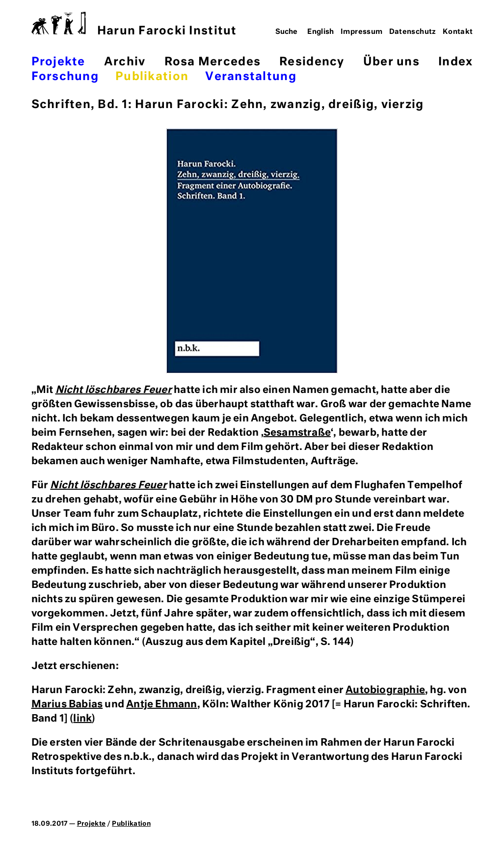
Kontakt (458, 32)
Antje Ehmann (161, 704)
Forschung (65, 77)
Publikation (152, 77)
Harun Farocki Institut (134, 24)
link (82, 719)
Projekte (58, 62)
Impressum (361, 32)
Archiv (125, 62)
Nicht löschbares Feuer (114, 390)
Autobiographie (385, 690)
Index (455, 62)
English (321, 32)
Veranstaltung (251, 77)
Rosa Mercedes (212, 62)
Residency (312, 62)
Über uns (391, 62)
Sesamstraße (297, 433)
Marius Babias (67, 704)
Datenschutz (413, 32)
